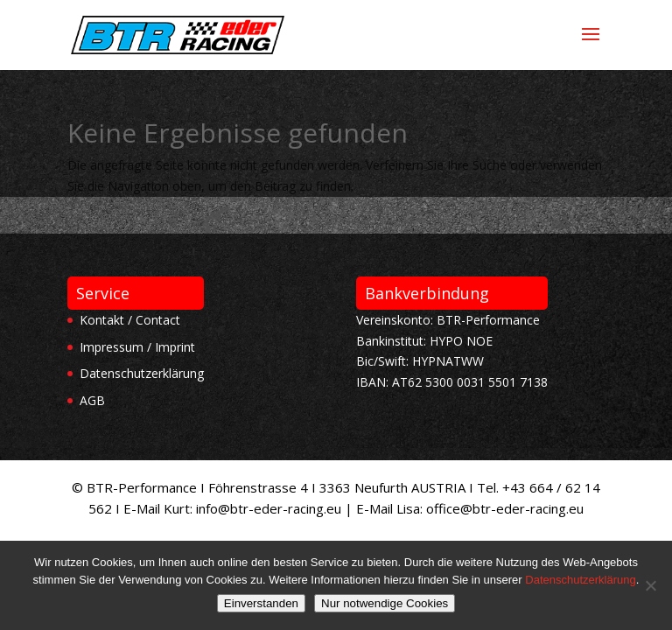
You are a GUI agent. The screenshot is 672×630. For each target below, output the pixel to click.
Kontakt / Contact (130, 320)
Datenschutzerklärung (142, 373)
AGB (92, 400)
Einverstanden (261, 603)
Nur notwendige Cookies (385, 603)
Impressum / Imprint (137, 347)
